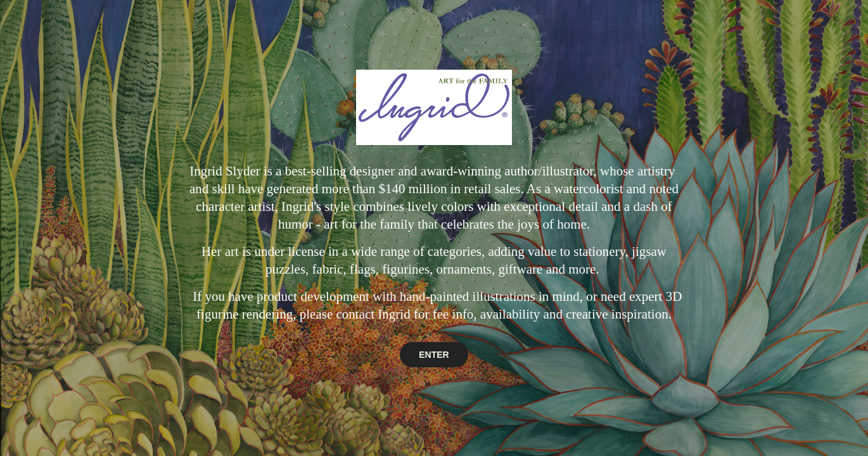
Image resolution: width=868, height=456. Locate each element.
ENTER (434, 355)
